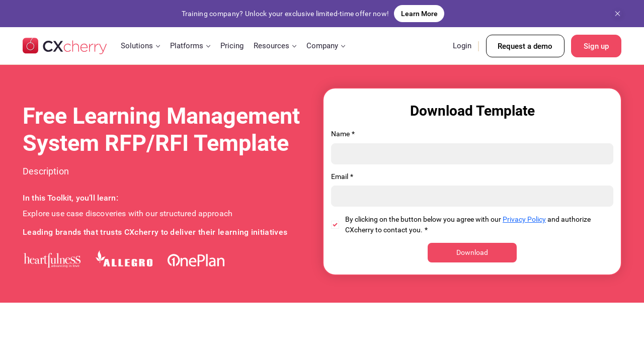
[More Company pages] (343, 46)
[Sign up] (596, 46)
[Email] (469, 196)
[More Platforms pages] (208, 46)
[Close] (618, 14)
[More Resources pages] (294, 46)
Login (462, 46)
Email (342, 177)
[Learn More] (419, 14)
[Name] (469, 154)
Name (343, 134)
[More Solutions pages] (158, 46)
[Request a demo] (525, 46)
